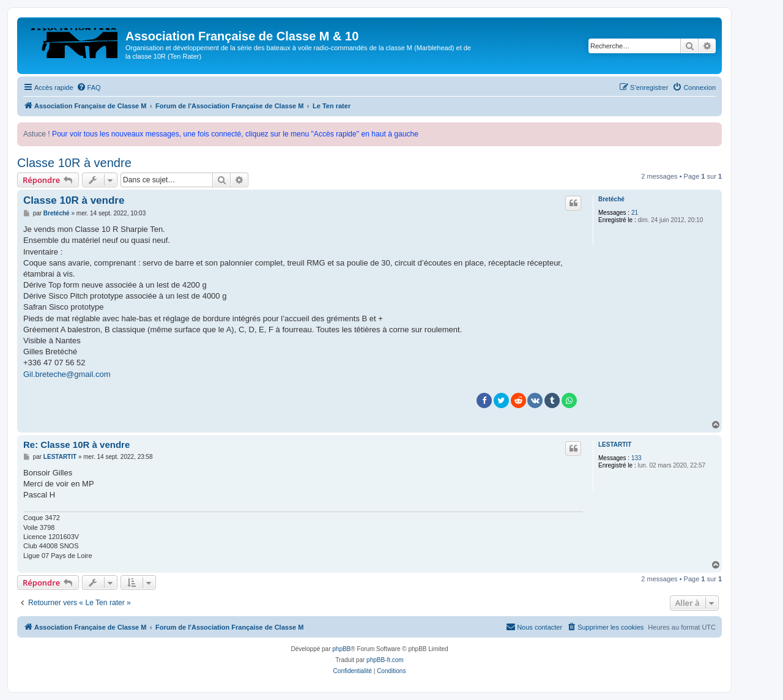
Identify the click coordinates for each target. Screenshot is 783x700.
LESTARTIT (615, 445)
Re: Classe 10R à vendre (76, 445)
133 (636, 458)
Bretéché (611, 199)
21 (635, 213)
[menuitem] (89, 87)
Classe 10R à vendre (74, 163)
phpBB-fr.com (385, 660)
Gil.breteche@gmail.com (67, 374)
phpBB (341, 649)
